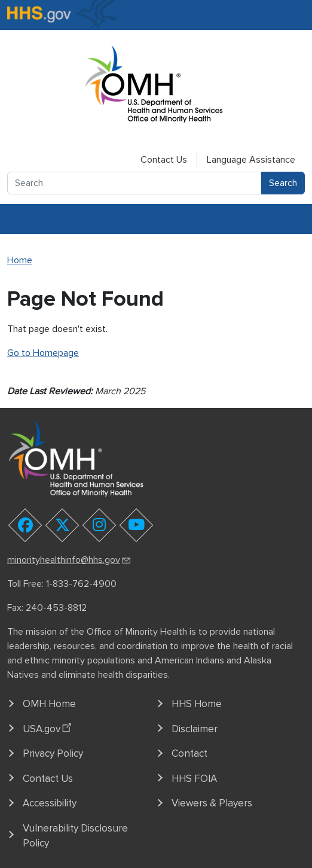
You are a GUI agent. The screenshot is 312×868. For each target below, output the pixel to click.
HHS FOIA (194, 779)
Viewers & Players (212, 803)
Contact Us (164, 160)
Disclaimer (195, 729)
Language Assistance (251, 160)
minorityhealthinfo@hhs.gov (70, 560)
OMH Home (49, 704)
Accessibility (50, 803)
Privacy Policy (53, 753)
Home (20, 260)
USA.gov (49, 727)
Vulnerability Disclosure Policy (75, 836)
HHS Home (197, 704)
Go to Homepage (43, 353)
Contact (189, 753)
